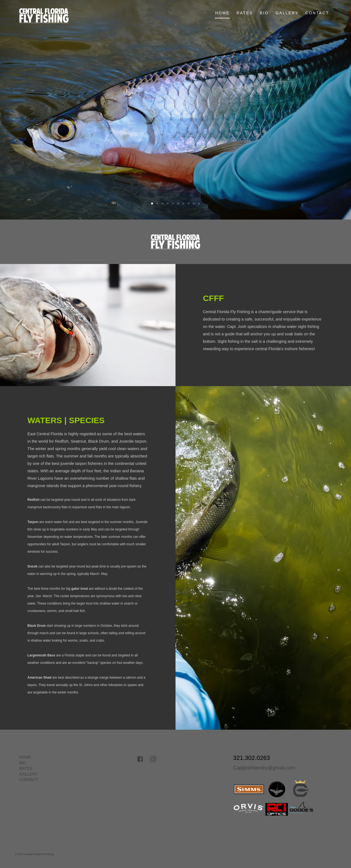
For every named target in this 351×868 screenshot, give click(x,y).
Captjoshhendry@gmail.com (264, 768)
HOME (25, 757)
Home (222, 13)
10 (199, 203)
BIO (264, 13)
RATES (245, 13)
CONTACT (317, 13)
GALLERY (287, 13)
